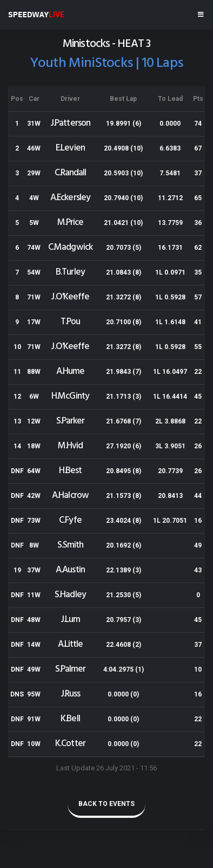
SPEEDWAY (36, 15)
